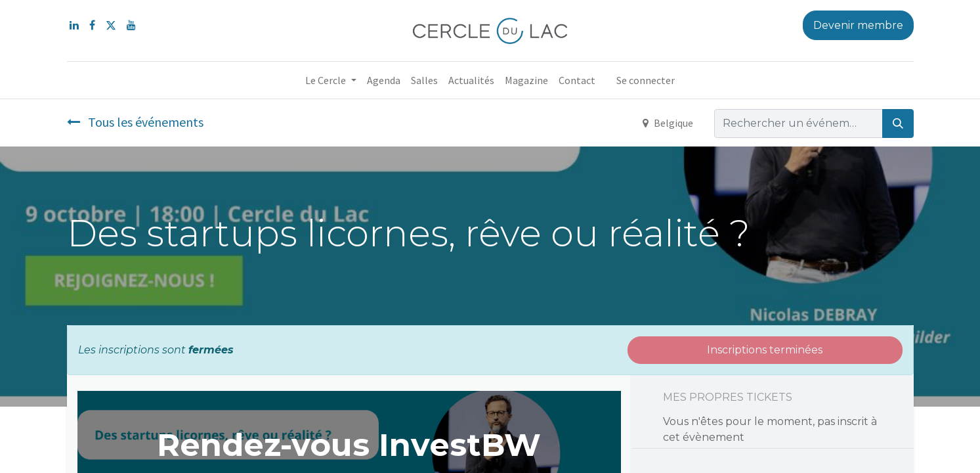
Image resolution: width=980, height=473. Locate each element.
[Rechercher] (898, 124)
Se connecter (646, 80)
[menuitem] (384, 80)
